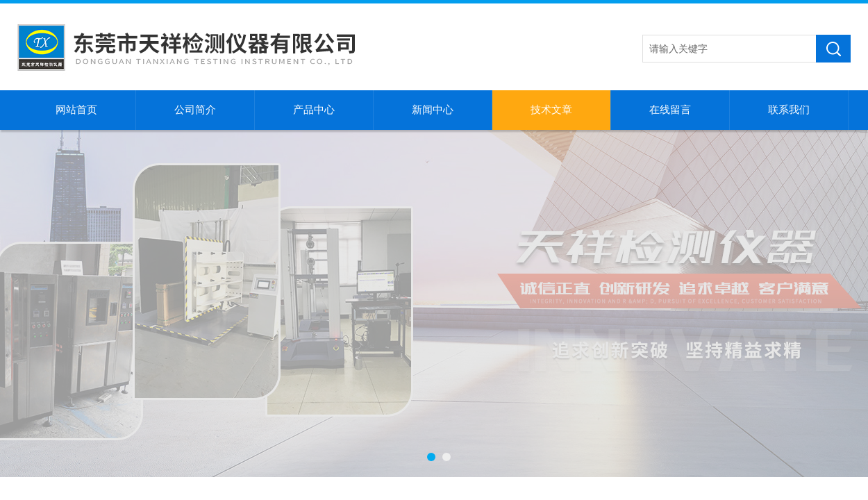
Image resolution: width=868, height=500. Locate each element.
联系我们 (789, 110)
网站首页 (76, 110)
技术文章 (551, 110)
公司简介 (195, 110)
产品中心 (314, 110)
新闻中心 (433, 110)
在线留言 (670, 110)
